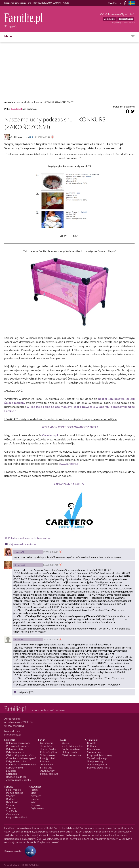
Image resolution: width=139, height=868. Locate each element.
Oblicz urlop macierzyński (20, 755)
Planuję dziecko (49, 758)
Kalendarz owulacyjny (18, 743)
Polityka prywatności (99, 767)
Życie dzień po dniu (73, 746)
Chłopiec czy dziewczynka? (21, 758)
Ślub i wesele (47, 755)
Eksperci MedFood (17, 817)
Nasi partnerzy (95, 761)
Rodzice (44, 761)
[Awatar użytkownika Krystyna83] (8, 565)
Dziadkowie (46, 764)
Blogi (33, 793)
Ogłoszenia (47, 743)
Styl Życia (12, 811)
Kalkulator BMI (15, 767)
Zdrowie (11, 808)
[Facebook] (126, 4)
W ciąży (10, 796)
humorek (19, 639)
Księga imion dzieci (17, 761)
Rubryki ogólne (48, 752)
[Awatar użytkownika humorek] (8, 639)
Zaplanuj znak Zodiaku (19, 780)
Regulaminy (94, 749)
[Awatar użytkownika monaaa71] (8, 552)
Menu (8, 36)
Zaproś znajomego (97, 758)
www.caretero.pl (69, 464)
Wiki (33, 802)
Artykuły (9, 102)
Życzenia (36, 805)
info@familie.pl (12, 735)
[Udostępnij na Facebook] (127, 112)
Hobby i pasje (69, 752)
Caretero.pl (50, 435)
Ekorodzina (46, 746)
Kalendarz (12, 774)
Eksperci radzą (48, 749)
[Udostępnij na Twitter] (133, 112)
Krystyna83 (20, 565)
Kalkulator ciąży (15, 752)
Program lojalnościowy (100, 755)
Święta (10, 805)
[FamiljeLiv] (132, 3)
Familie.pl (16, 109)
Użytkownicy (47, 771)
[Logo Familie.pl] (24, 18)
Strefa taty (46, 767)
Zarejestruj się (126, 19)
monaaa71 (19, 552)
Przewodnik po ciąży (17, 746)
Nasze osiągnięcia (97, 764)
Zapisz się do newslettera (123, 22)
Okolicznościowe (71, 755)
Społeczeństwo (71, 749)
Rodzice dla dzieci (16, 777)
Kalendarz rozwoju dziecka (21, 764)
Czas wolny (12, 814)
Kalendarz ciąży (15, 749)
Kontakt (92, 743)
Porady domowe (49, 774)
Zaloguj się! (110, 19)
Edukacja (11, 771)
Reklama (92, 746)
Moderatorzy (94, 752)
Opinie (66, 743)
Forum (34, 790)
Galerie (35, 799)
